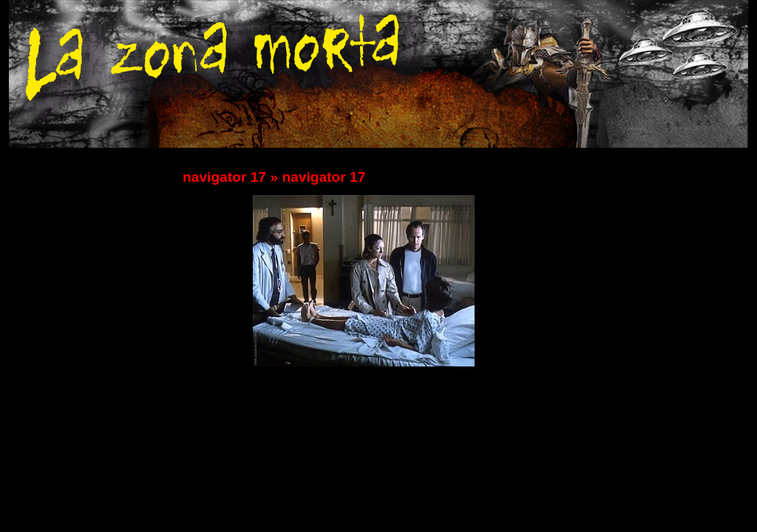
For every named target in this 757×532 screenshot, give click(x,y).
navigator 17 (224, 177)
